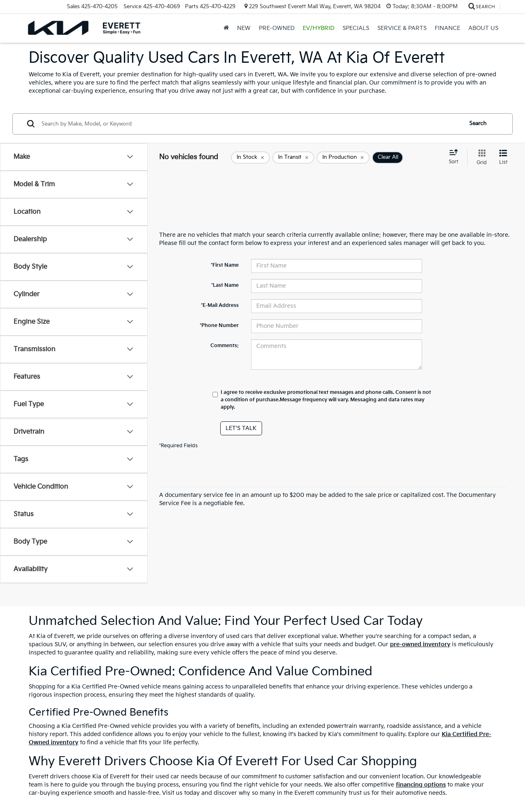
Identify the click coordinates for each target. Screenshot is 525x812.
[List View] (503, 158)
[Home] (226, 28)
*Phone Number (219, 326)
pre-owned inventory (420, 644)
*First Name (225, 265)
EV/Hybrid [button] (318, 28)
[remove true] (250, 158)
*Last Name (225, 285)
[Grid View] (480, 158)
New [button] (244, 28)
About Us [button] (483, 28)
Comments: (225, 346)
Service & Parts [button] (402, 28)
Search (478, 124)
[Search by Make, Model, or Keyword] (251, 124)
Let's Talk (241, 428)
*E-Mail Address (220, 305)
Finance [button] (447, 28)
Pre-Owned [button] (277, 28)
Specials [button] (356, 28)
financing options (421, 785)
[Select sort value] (456, 157)
